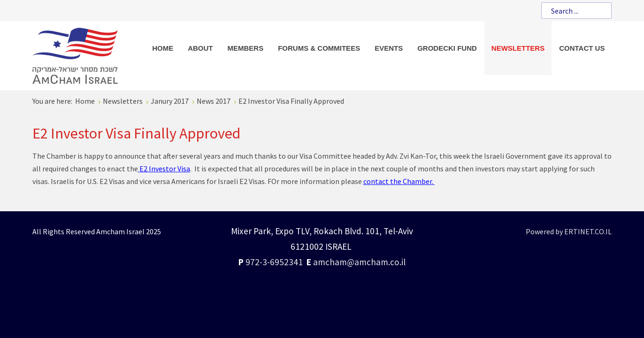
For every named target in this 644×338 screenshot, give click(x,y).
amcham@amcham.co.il (359, 262)
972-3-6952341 (274, 262)
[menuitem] (163, 48)
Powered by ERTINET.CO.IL (569, 231)
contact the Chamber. (399, 181)
